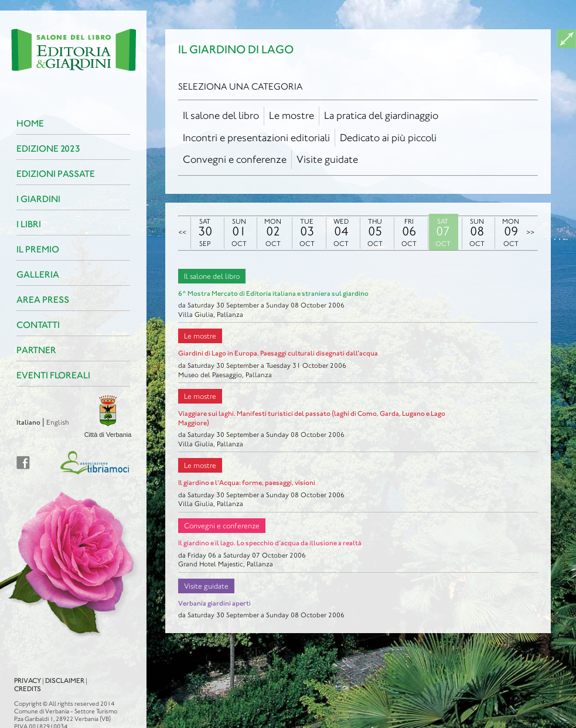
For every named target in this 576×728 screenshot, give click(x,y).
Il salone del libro (221, 115)
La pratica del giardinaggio (381, 115)
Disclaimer (42, 670)
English (35, 422)
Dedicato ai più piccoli (388, 138)
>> (530, 232)
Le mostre (292, 115)
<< (182, 232)
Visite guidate (327, 159)
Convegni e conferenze (235, 159)
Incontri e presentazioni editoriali (256, 138)
